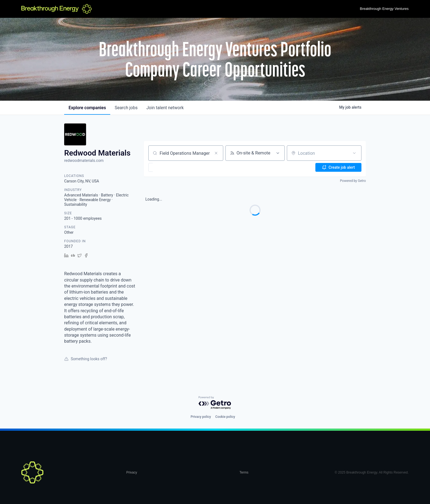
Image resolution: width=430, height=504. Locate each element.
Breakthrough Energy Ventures (384, 9)
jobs (126, 108)
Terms (244, 472)
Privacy (131, 472)
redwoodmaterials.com (84, 161)
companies (87, 108)
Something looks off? (86, 359)
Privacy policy (201, 417)
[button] (167, 167)
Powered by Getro (353, 181)
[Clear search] (216, 153)
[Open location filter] (354, 153)
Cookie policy (225, 417)
